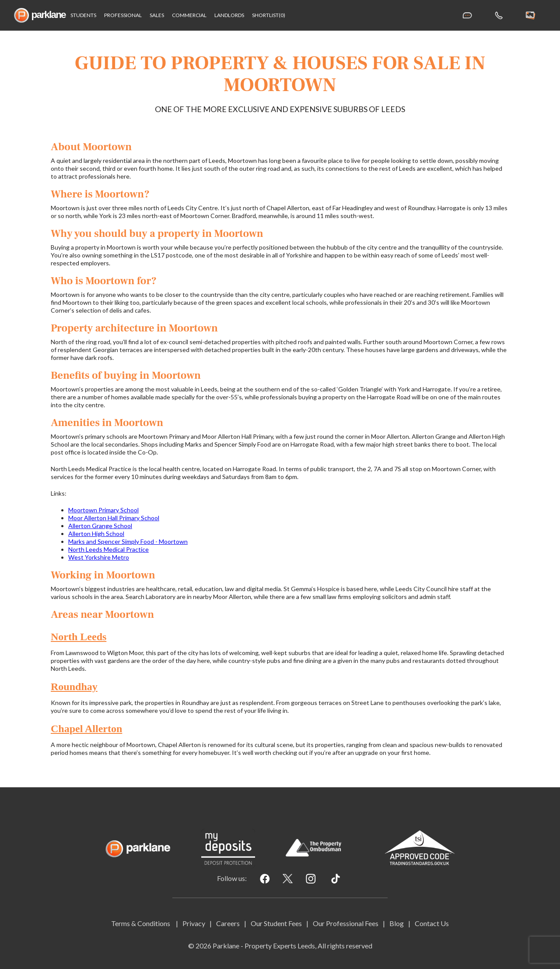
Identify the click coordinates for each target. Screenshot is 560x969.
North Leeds (79, 637)
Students (83, 15)
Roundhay (74, 687)
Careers (228, 923)
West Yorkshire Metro (99, 557)
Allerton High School (96, 534)
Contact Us (432, 923)
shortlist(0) (269, 15)
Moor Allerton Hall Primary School (114, 518)
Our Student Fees (276, 923)
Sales (157, 15)
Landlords (229, 15)
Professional (123, 15)
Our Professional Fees (346, 923)
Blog (397, 923)
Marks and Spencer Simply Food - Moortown (128, 541)
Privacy (194, 923)
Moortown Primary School (103, 510)
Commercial (189, 15)
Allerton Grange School (100, 526)
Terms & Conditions (141, 923)
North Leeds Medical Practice (108, 549)
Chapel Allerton (86, 729)
